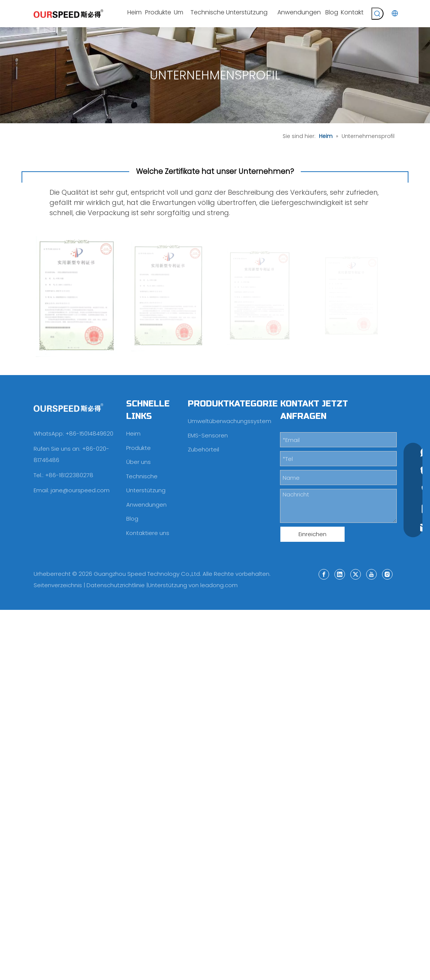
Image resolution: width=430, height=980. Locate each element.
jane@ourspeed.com (80, 490)
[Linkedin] (340, 574)
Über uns (138, 462)
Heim (133, 433)
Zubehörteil (203, 449)
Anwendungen (146, 505)
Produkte (138, 448)
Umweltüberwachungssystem (230, 421)
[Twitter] (356, 574)
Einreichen (312, 534)
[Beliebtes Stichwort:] (377, 14)
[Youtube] (371, 574)
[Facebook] (324, 574)
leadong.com (219, 585)
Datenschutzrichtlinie (116, 585)
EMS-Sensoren (208, 435)
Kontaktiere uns (148, 533)
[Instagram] (387, 574)
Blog (132, 519)
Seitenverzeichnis (58, 585)
